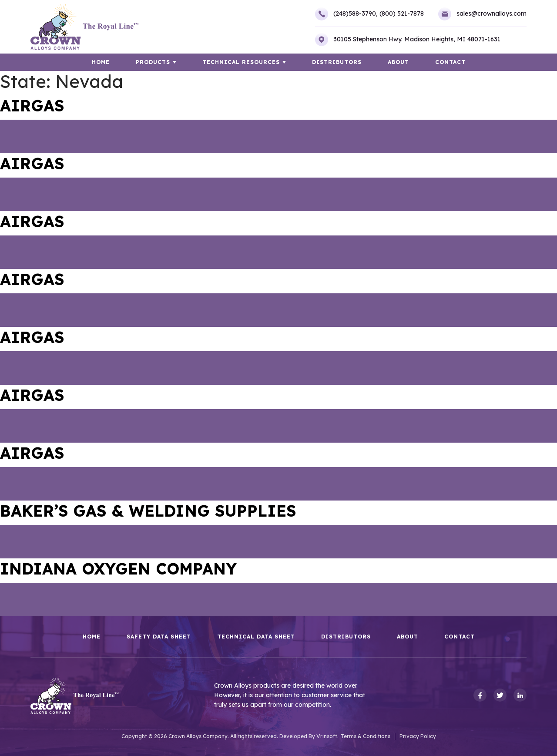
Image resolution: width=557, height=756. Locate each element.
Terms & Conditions (366, 736)
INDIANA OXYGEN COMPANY (118, 569)
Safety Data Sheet (159, 637)
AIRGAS (32, 106)
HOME (101, 62)
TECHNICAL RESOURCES (241, 62)
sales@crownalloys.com (482, 14)
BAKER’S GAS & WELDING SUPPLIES (148, 511)
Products (153, 62)
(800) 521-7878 (402, 13)
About (398, 62)
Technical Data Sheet (256, 637)
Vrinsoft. (327, 736)
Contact (450, 62)
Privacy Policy (418, 736)
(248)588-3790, (346, 14)
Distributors (337, 62)
